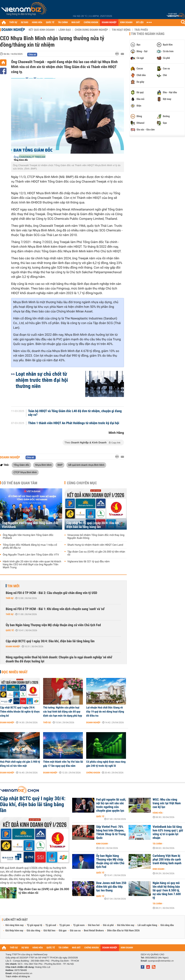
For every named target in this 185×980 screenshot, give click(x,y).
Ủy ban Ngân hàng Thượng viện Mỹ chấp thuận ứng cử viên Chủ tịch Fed (53, 625)
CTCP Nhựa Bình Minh (25, 472)
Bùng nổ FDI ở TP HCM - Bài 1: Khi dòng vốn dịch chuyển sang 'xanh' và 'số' (55, 609)
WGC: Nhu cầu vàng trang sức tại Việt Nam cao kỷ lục (167, 803)
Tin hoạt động (121, 30)
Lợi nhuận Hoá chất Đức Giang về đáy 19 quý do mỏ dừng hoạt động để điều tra (105, 712)
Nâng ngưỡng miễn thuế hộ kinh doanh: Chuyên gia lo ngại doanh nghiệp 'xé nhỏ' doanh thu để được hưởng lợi (59, 659)
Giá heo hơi (94, 925)
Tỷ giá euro (79, 925)
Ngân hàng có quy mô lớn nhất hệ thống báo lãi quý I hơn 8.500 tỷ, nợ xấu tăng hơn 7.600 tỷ (167, 890)
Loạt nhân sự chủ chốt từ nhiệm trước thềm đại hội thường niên (42, 380)
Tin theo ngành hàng (148, 34)
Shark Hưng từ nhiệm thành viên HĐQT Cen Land (95, 545)
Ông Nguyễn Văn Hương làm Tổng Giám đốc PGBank (28, 537)
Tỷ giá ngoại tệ (35, 925)
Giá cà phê (108, 925)
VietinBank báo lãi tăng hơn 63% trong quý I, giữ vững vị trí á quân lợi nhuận (168, 832)
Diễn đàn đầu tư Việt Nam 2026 (123, 931)
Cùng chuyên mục (82, 483)
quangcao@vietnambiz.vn (161, 961)
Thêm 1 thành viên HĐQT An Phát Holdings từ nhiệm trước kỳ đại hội (74, 423)
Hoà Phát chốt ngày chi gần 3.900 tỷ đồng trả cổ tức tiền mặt (20, 764)
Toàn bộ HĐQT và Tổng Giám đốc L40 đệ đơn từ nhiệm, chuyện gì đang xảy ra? (75, 413)
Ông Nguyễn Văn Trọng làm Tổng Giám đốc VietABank (30, 525)
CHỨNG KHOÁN (91, 22)
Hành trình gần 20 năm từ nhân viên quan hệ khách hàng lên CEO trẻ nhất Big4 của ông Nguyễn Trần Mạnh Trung (32, 565)
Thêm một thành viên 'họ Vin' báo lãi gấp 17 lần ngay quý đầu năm (63, 764)
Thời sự (10, 598)
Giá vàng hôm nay (15, 925)
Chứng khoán (93, 773)
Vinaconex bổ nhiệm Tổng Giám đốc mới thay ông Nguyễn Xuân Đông (96, 537)
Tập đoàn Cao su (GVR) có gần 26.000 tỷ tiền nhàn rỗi (96, 553)
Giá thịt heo (49, 931)
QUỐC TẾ (50, 22)
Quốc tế (10, 630)
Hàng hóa (158, 813)
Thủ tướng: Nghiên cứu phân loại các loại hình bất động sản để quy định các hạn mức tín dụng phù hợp (63, 712)
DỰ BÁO (25, 22)
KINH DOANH (126, 22)
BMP (60, 465)
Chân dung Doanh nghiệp (91, 30)
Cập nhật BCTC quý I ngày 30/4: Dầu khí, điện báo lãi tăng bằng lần (93, 525)
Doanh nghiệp (13, 30)
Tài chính (157, 844)
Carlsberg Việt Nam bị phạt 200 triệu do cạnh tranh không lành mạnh (167, 860)
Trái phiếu (141, 30)
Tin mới (13, 586)
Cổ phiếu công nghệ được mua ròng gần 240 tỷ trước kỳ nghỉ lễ (106, 764)
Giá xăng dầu (167, 925)
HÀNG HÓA (37, 22)
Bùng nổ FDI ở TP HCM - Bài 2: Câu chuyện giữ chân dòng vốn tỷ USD (51, 593)
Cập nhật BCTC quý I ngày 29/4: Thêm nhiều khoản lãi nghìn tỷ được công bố (20, 712)
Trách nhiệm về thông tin (18, 976)
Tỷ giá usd (51, 925)
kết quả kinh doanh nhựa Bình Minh (86, 465)
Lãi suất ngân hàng (147, 925)
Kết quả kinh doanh (42, 30)
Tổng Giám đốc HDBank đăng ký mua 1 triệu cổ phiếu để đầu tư (30, 546)
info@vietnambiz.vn (22, 973)
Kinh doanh (102, 844)
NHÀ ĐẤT (76, 22)
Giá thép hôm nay (14, 931)
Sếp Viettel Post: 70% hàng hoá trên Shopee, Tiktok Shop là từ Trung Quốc (111, 832)
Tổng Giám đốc (21, 465)
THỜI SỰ (13, 22)
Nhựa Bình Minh (43, 465)
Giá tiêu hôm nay (126, 925)
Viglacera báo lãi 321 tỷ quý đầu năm (89, 562)
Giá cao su (75, 931)
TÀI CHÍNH (63, 22)
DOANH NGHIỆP (109, 22)
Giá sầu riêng (33, 931)
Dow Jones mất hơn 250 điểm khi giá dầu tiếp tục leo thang (111, 887)
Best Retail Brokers (94, 931)
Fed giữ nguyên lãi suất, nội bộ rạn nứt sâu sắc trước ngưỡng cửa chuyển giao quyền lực (111, 805)
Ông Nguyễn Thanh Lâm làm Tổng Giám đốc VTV (31, 555)
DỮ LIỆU (140, 22)
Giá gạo (63, 931)
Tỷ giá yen (65, 925)
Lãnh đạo (65, 30)
